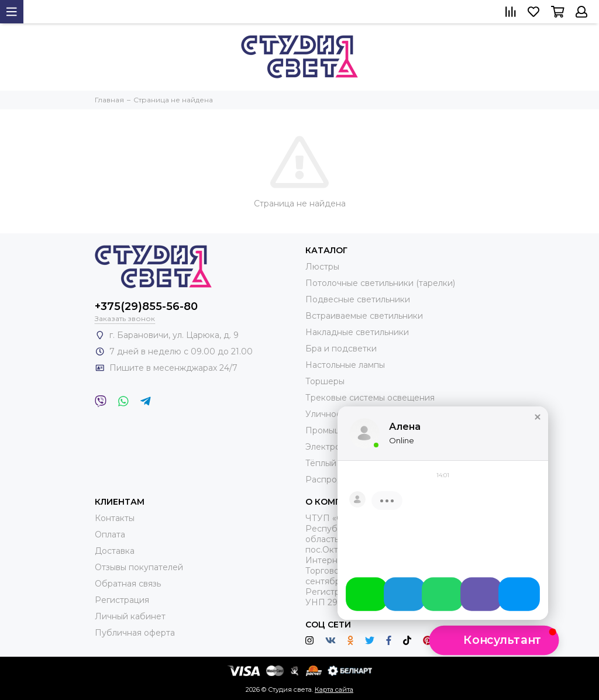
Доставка (115, 551)
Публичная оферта (135, 633)
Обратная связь (128, 584)
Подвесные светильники (358, 299)
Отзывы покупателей (139, 567)
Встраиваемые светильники (364, 316)
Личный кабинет (130, 616)
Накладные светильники (357, 332)
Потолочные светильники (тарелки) (380, 283)
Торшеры (325, 381)
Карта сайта (334, 689)
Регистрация (122, 600)
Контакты (115, 518)
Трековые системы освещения (370, 398)
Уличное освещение (349, 414)
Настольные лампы (345, 365)
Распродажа (332, 480)
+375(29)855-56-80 (146, 306)
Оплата (110, 535)
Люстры (322, 267)
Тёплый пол (330, 463)
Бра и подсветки (341, 349)
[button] (538, 426)
